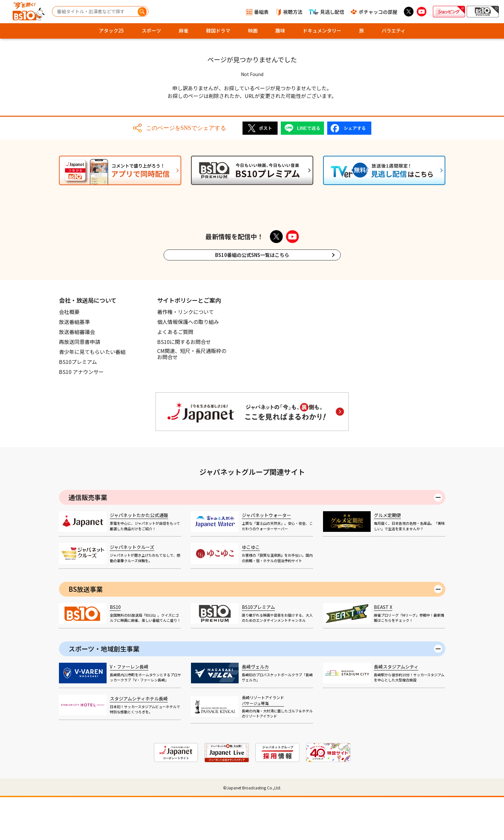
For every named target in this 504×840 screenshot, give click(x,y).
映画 (253, 30)
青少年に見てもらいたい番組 (92, 395)
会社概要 (69, 355)
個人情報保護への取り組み (188, 365)
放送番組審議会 (77, 375)
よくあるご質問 (175, 375)
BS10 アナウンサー (81, 415)
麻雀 (184, 30)
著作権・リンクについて (185, 355)
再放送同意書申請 (80, 385)
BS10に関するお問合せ (184, 385)
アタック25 (111, 30)
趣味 (280, 30)
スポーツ (151, 30)
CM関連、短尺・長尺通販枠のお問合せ (192, 397)
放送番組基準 (74, 365)
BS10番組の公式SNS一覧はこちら (252, 298)
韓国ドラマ (218, 30)
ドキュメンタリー (322, 30)
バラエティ (394, 30)
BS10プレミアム (78, 405)
